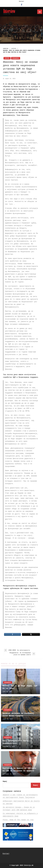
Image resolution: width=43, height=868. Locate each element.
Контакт (21, 1)
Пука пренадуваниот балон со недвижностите (17, 742)
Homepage (6, 49)
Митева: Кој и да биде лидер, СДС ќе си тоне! (20, 687)
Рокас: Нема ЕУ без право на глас (18, 820)
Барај (5, 781)
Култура (14, 49)
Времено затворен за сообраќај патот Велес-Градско (18, 715)
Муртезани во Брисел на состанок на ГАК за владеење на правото (19, 770)
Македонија (16, 58)
